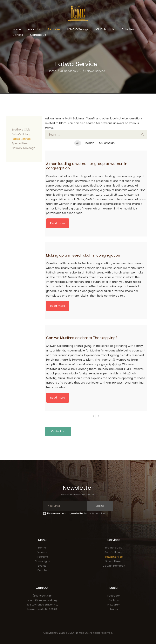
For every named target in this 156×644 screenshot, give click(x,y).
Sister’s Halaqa (22, 134)
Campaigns (42, 561)
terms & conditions (96, 513)
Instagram (114, 605)
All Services (68, 71)
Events (42, 566)
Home (52, 71)
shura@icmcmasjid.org (42, 600)
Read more (58, 223)
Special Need (21, 143)
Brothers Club (21, 130)
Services (42, 552)
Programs (42, 557)
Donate (42, 570)
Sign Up (100, 506)
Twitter (114, 609)
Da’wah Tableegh (24, 148)
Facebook (114, 596)
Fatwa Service (21, 139)
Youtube (114, 600)
